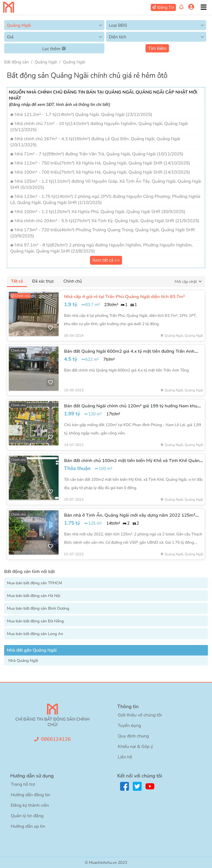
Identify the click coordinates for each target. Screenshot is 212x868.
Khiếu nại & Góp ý (135, 747)
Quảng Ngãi (46, 62)
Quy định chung (133, 736)
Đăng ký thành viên (30, 805)
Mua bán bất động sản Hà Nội (34, 596)
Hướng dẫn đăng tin (31, 795)
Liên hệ (125, 757)
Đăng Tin (166, 7)
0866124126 (56, 739)
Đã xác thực (43, 281)
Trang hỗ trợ (23, 784)
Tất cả (17, 281)
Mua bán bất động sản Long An (35, 634)
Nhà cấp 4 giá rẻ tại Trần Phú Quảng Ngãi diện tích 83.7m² (124, 297)
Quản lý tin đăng (27, 816)
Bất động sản (16, 62)
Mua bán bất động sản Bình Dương (38, 608)
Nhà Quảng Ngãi (23, 660)
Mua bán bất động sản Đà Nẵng (35, 621)
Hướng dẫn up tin (28, 826)
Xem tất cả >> (106, 260)
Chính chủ (73, 281)
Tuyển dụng (129, 726)
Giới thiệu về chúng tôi (140, 715)
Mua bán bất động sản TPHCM (35, 583)
